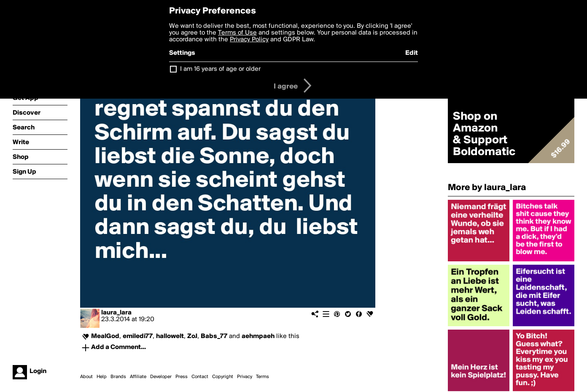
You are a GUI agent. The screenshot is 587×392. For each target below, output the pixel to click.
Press (182, 377)
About (86, 377)
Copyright (223, 377)
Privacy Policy (249, 40)
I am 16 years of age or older (220, 69)
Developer (161, 377)
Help (102, 377)
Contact (200, 377)
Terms (263, 377)
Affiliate (138, 377)
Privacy (245, 377)
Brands (118, 377)
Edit (412, 53)
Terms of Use (237, 33)
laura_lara (116, 313)
